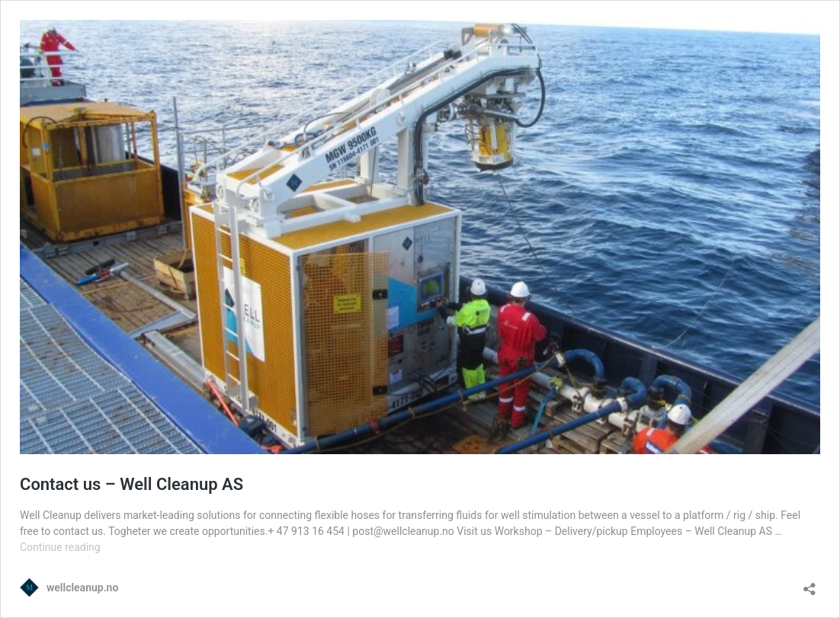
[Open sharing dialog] (810, 584)
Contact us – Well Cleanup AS (131, 484)
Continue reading (60, 547)
